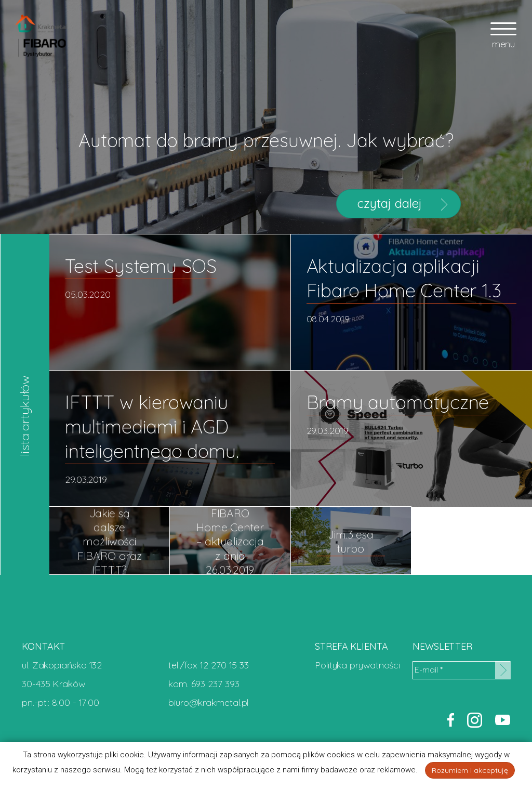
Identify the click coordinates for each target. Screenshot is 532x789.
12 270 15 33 (224, 665)
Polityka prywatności (357, 665)
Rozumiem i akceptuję (470, 770)
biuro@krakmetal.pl (208, 702)
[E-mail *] (461, 670)
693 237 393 (215, 684)
